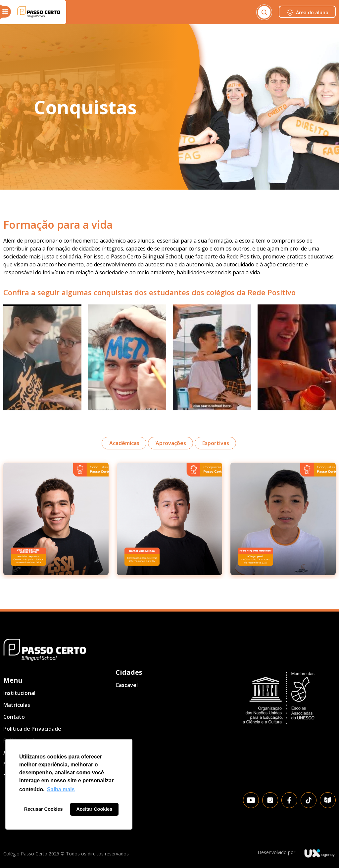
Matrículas (17, 705)
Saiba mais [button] (61, 789)
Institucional (19, 693)
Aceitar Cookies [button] (94, 809)
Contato (14, 717)
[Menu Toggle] (161, 12)
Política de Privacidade (32, 729)
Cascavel (127, 685)
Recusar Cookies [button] (44, 809)
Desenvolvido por (276, 852)
